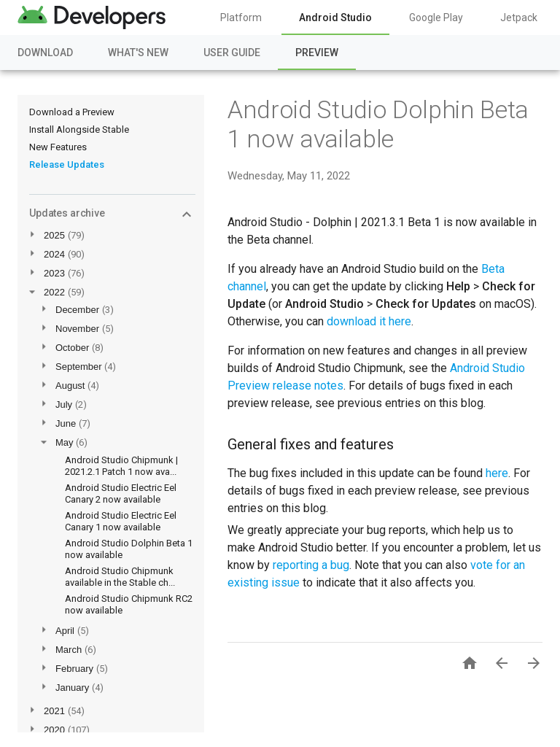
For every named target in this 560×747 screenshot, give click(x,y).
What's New (138, 53)
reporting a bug (311, 565)
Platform (241, 18)
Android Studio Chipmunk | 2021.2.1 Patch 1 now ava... (121, 466)
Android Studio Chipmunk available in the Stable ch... (120, 577)
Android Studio (335, 18)
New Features (58, 147)
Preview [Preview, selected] (317, 53)
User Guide (232, 53)
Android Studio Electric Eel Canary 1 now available (121, 521)
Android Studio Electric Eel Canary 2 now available (121, 494)
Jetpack (519, 18)
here (497, 473)
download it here (369, 321)
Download (45, 53)
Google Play (436, 18)
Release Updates (67, 165)
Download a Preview (72, 112)
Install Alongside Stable (79, 129)
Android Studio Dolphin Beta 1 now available (378, 124)
